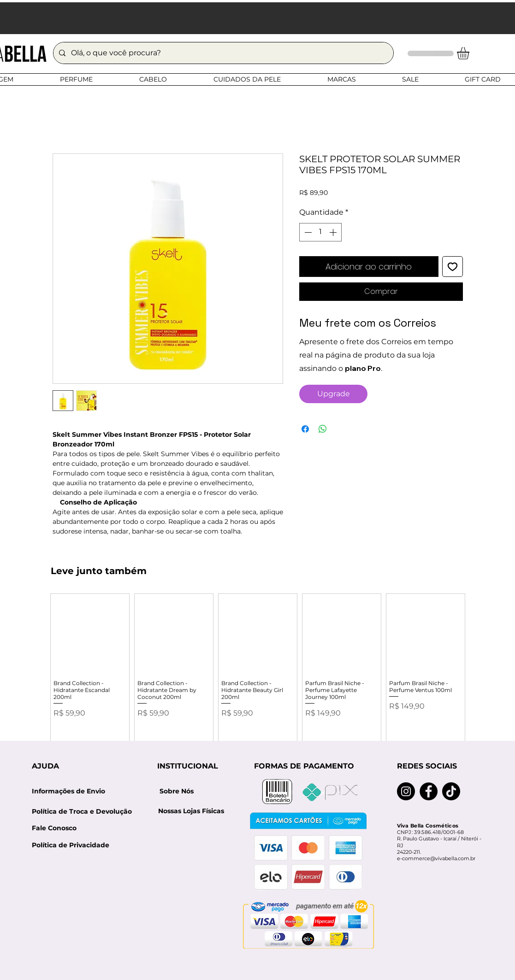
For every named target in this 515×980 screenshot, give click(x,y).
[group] (258, 674)
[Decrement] (307, 232)
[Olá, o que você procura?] (222, 53)
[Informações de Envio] (69, 792)
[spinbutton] (320, 232)
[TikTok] (451, 791)
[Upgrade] (333, 394)
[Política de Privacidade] (71, 846)
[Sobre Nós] (177, 792)
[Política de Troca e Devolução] (85, 812)
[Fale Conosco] (54, 829)
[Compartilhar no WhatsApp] (323, 429)
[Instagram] (406, 791)
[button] (470, 53)
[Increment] (334, 232)
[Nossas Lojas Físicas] (191, 812)
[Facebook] (429, 791)
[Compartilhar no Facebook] (305, 429)
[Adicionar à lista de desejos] (453, 267)
